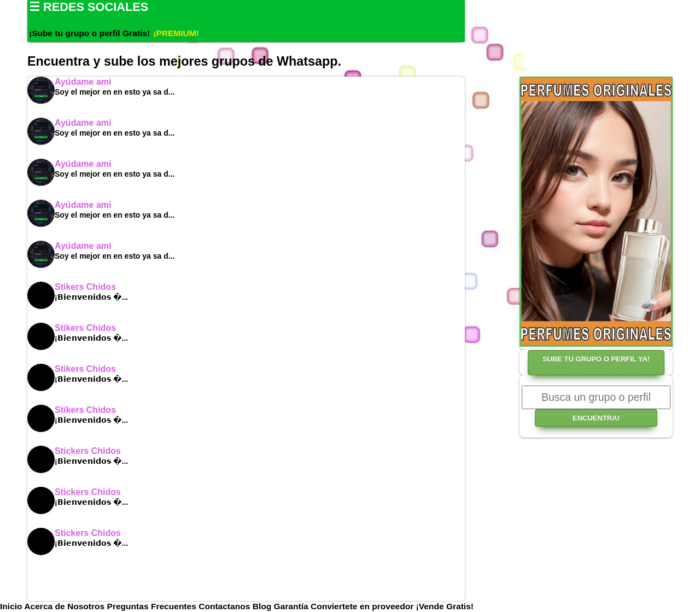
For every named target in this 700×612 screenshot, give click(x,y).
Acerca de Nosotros (65, 606)
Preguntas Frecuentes (153, 606)
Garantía (291, 606)
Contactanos (225, 606)
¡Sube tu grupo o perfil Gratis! (89, 33)
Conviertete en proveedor (362, 606)
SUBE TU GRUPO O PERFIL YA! (596, 359)
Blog (263, 606)
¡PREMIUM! (176, 33)
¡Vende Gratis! (445, 606)
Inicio (12, 606)
